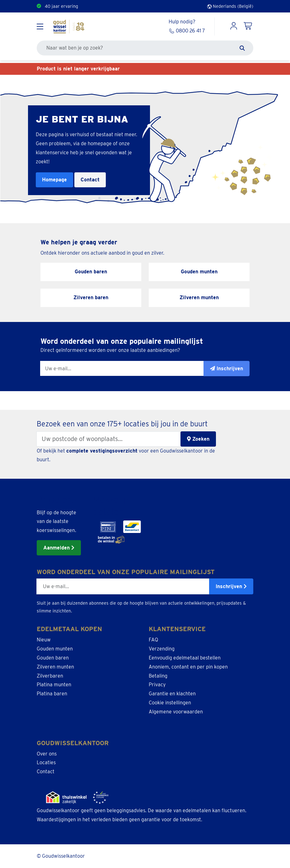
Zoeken (198, 439)
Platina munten (54, 685)
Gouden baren (53, 658)
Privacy (157, 685)
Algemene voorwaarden (176, 712)
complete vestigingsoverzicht (102, 451)
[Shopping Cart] (248, 26)
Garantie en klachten (172, 694)
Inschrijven (231, 586)
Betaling (158, 676)
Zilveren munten (55, 667)
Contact (90, 180)
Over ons (47, 754)
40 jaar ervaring (61, 6)
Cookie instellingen (170, 703)
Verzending (162, 649)
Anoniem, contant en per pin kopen (188, 667)
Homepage (54, 180)
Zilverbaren (50, 676)
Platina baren (52, 694)
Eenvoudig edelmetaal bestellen (185, 658)
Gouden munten (55, 649)
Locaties (46, 762)
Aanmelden (59, 548)
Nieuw (44, 640)
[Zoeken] (242, 48)
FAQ (153, 640)
